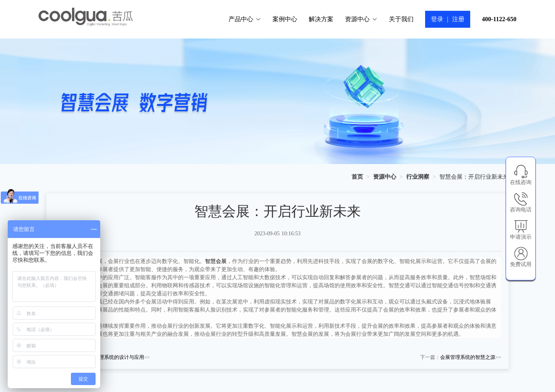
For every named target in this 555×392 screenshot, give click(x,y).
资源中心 (361, 19)
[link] (357, 177)
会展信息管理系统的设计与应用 (109, 357)
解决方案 (321, 19)
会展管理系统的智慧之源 (468, 357)
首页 (357, 177)
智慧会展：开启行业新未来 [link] (474, 177)
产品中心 (245, 19)
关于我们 (401, 19)
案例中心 (285, 19)
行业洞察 (418, 177)
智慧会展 (216, 261)
